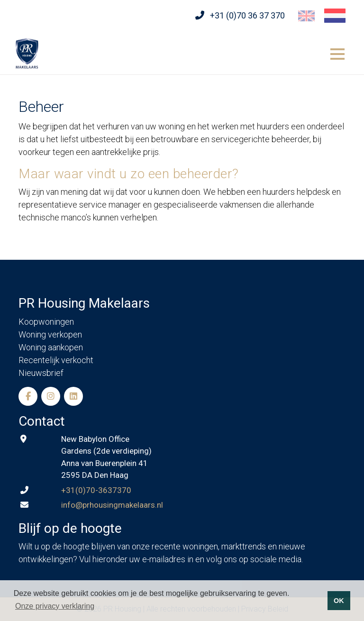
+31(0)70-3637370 (96, 490)
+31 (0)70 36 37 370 (247, 15)
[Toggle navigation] (337, 53)
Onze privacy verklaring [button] (55, 606)
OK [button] (339, 601)
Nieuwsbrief (41, 373)
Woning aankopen (51, 347)
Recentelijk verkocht (56, 360)
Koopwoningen (46, 322)
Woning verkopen (50, 334)
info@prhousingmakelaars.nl (112, 505)
